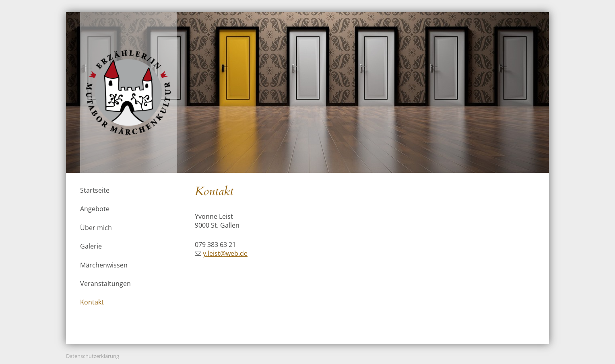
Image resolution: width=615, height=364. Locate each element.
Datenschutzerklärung (93, 356)
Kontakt (92, 302)
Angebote (95, 209)
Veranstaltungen (105, 284)
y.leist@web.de (225, 253)
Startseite (95, 190)
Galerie (91, 246)
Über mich (96, 228)
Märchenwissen (104, 265)
